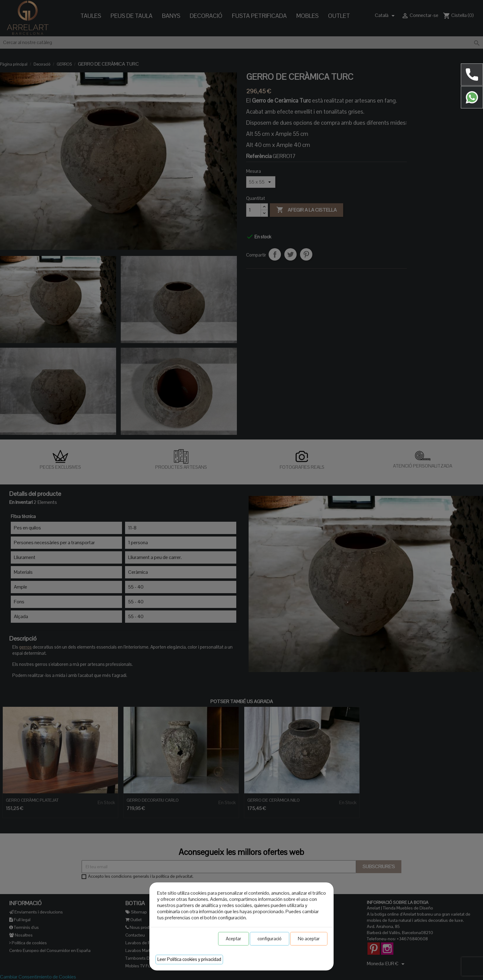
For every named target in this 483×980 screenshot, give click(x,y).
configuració (270, 939)
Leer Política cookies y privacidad (189, 959)
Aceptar (233, 939)
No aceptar (309, 939)
